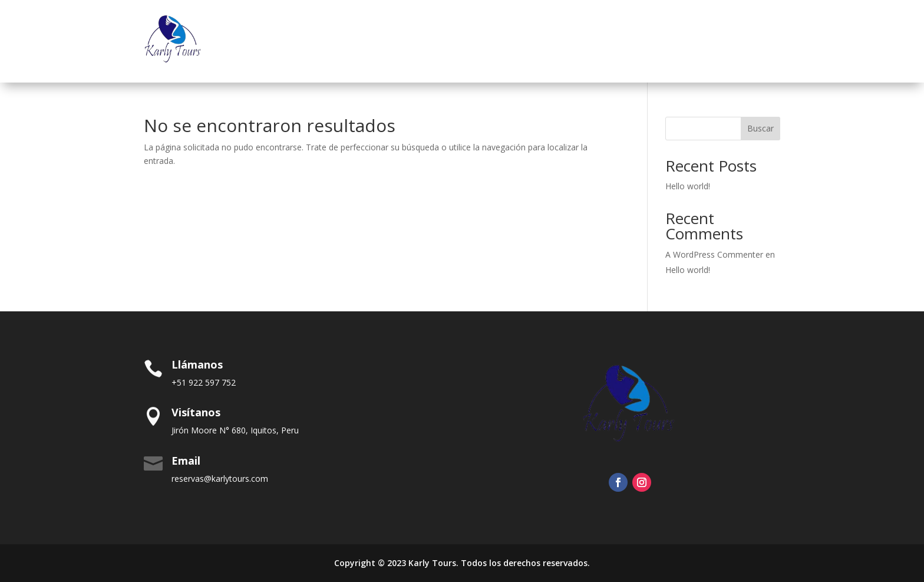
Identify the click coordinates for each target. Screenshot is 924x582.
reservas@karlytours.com (220, 479)
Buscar (760, 128)
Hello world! (688, 186)
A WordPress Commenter (714, 254)
